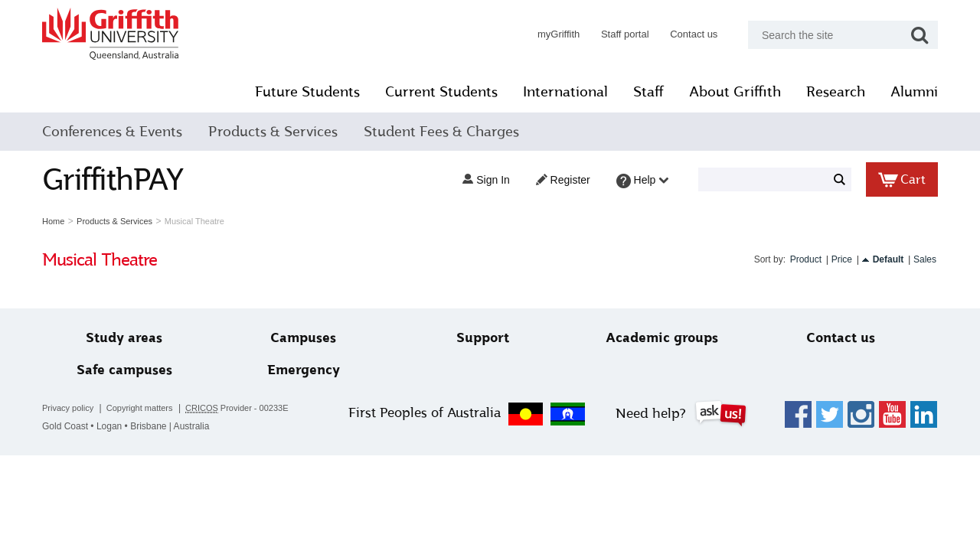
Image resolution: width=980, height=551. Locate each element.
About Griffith (735, 92)
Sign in (486, 180)
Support (483, 338)
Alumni (914, 92)
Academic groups (662, 338)
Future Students (307, 92)
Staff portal (625, 34)
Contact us (694, 34)
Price (842, 259)
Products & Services (273, 132)
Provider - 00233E (237, 408)
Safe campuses (124, 370)
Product (806, 259)
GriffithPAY (113, 179)
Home (53, 221)
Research (836, 92)
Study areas (124, 338)
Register (563, 180)
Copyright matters (140, 408)
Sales (925, 259)
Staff (648, 92)
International (565, 92)
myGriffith (559, 34)
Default (889, 259)
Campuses (303, 338)
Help (643, 181)
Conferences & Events (112, 132)
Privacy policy (68, 408)
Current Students (441, 92)
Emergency (304, 370)
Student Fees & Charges (441, 132)
